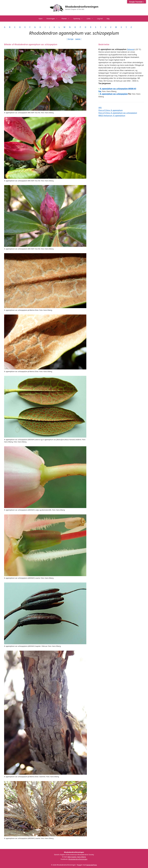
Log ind (100, 19)
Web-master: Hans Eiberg (77, 857)
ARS (100, 108)
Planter (66, 19)
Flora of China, (111, 110)
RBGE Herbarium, (112, 115)
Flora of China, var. (118, 113)
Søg (108, 19)
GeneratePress (92, 865)
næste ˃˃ (78, 39)
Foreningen (53, 19)
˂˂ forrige (70, 39)
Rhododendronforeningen (82, 7)
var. (108, 94)
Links (91, 19)
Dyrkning (79, 19)
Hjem (41, 19)
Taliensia (131, 49)
